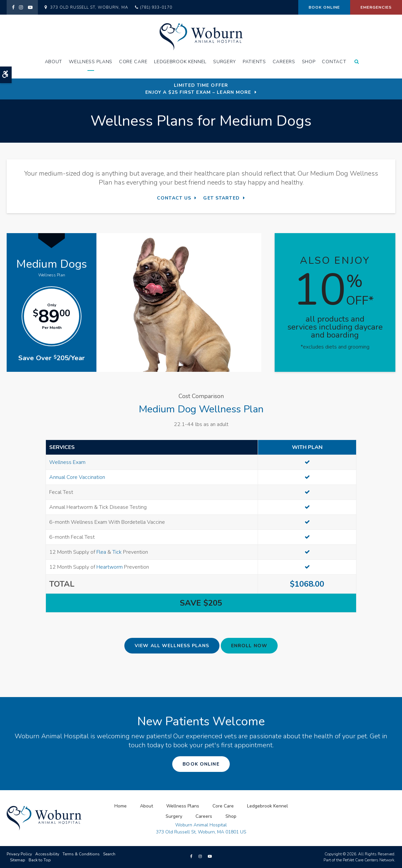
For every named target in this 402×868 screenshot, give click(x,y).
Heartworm (110, 567)
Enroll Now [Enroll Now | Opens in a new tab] (249, 646)
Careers (284, 62)
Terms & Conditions (81, 854)
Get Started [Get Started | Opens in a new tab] (221, 198)
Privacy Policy (19, 854)
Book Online (324, 7)
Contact (334, 62)
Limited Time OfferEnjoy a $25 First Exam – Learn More (198, 89)
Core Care (133, 62)
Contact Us (174, 198)
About (54, 62)
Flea (101, 552)
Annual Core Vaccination (77, 477)
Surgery (225, 62)
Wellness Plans (91, 62)
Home (121, 806)
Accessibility (47, 854)
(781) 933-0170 (156, 7)
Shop (309, 62)
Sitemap (18, 860)
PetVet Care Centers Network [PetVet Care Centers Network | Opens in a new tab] (369, 860)
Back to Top (40, 860)
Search (109, 854)
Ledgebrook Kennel (180, 62)
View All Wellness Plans (172, 646)
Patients (254, 62)
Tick (117, 552)
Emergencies (376, 7)
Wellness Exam (67, 462)
